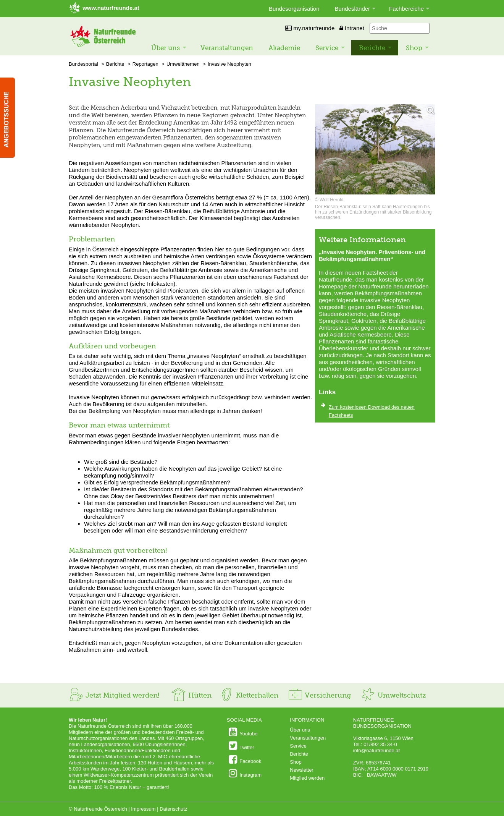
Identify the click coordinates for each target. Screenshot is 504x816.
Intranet (352, 28)
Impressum (143, 809)
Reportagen (145, 64)
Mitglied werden (307, 778)
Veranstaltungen (227, 48)
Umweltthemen (183, 64)
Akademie (284, 48)
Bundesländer (353, 9)
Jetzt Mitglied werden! (114, 695)
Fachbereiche (406, 9)
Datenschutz (173, 809)
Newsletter (301, 770)
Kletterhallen (249, 695)
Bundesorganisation (294, 9)
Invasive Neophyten (229, 64)
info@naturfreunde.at (376, 750)
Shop (414, 48)
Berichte (372, 48)
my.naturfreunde (310, 28)
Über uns (166, 48)
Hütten (191, 695)
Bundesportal (83, 64)
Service (327, 48)
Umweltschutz (393, 695)
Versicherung (319, 695)
